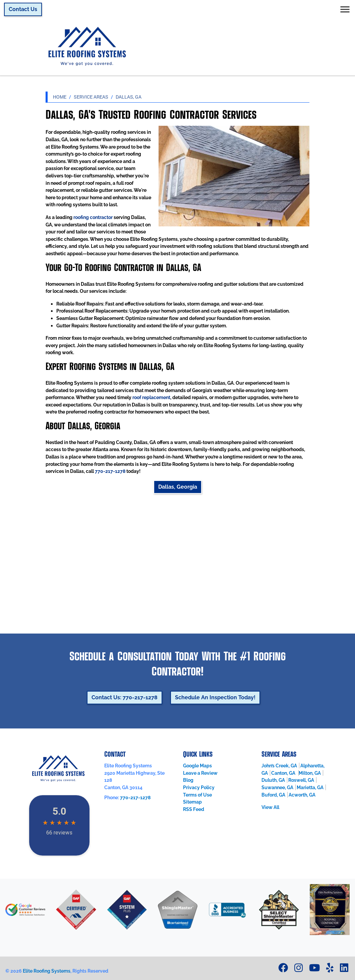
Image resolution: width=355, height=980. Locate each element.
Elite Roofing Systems (47, 971)
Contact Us (23, 9)
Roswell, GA (301, 780)
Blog (188, 780)
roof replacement (151, 397)
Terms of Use (197, 795)
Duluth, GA (273, 780)
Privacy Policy (199, 787)
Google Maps (197, 766)
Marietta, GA (310, 787)
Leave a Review (200, 773)
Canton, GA (284, 773)
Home (60, 97)
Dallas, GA (129, 97)
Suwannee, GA (277, 787)
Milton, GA (310, 773)
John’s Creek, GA (279, 766)
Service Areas (91, 97)
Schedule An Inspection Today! (215, 697)
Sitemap (192, 802)
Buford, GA (273, 795)
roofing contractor (93, 217)
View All (270, 807)
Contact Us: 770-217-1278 (125, 697)
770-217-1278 (110, 471)
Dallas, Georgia (178, 487)
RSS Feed (194, 809)
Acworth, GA (302, 795)
